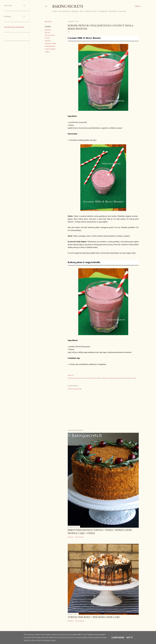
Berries (47, 33)
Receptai (75, 11)
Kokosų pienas (50, 46)
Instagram (113, 11)
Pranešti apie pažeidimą (14, 27)
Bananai (48, 30)
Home (55, 11)
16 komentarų (79, 537)
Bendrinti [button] (48, 22)
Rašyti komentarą (74, 389)
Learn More (118, 638)
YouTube (122, 11)
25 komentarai (80, 621)
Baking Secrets (68, 6)
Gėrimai (48, 41)
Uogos (47, 52)
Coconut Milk (50, 35)
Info (82, 11)
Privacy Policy (91, 11)
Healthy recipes (50, 43)
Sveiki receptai (50, 49)
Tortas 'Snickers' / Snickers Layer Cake (94, 617)
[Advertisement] (103, 410)
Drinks (47, 38)
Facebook (103, 11)
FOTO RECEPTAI (64, 11)
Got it (130, 638)
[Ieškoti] (138, 6)
